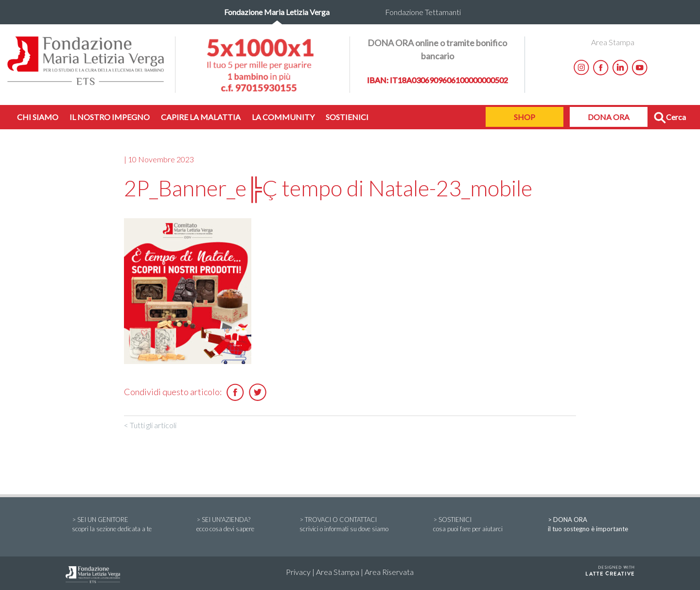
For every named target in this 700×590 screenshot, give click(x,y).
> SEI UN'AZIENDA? (225, 525)
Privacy (298, 572)
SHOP (525, 117)
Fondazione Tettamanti (423, 12)
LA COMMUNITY (283, 117)
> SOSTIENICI (468, 525)
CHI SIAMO (38, 117)
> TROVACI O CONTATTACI (344, 525)
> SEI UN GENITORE (112, 525)
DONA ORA (609, 117)
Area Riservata (389, 572)
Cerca (670, 118)
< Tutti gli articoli (150, 425)
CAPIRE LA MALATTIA (201, 117)
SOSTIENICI (347, 117)
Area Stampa (613, 42)
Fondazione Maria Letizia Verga (277, 12)
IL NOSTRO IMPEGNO (110, 117)
